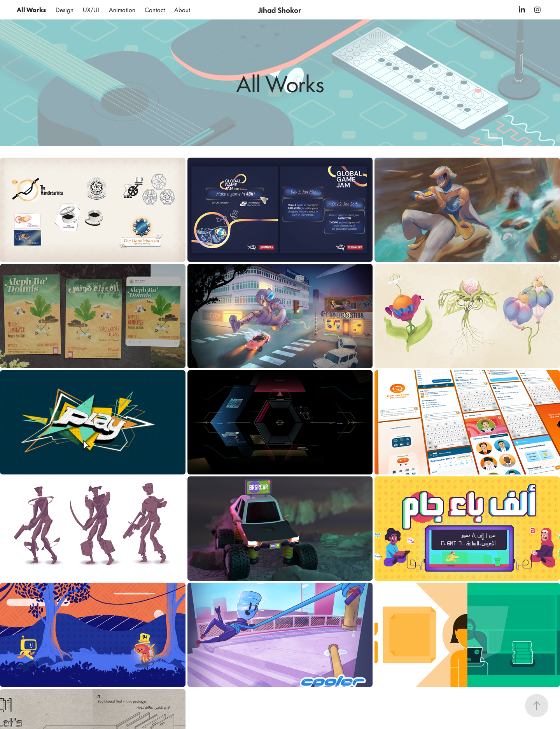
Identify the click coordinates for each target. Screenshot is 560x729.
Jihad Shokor (279, 10)
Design (65, 10)
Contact (155, 10)
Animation (122, 10)
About (182, 10)
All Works (31, 10)
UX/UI (91, 10)
